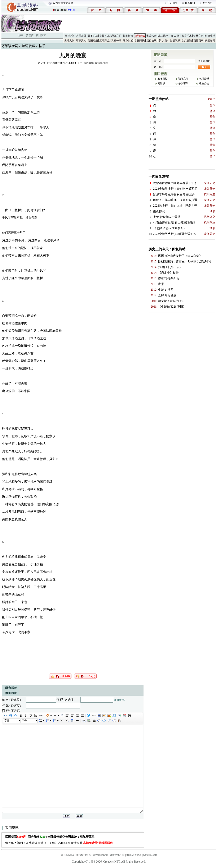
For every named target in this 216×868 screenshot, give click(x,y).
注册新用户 (120, 700)
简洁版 (161, 83)
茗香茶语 (81, 36)
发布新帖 (163, 79)
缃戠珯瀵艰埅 (134, 855)
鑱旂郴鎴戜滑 (100, 855)
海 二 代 (175, 36)
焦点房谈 (187, 41)
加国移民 (140, 41)
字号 (24, 721)
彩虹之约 (116, 36)
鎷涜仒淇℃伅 (117, 855)
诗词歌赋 (140, 36)
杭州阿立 (41, 35)
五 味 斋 (69, 36)
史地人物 (69, 41)
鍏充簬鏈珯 (67, 855)
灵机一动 (116, 41)
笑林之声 (198, 36)
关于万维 (207, 3)
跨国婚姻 (93, 41)
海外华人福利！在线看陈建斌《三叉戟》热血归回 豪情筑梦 (59, 843)
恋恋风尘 (105, 41)
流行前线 (151, 41)
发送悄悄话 (101, 63)
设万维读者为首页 (63, 3)
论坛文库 (183, 79)
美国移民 (210, 41)
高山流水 (163, 36)
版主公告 (204, 83)
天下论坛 (93, 36)
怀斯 (49, 63)
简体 (57, 10)
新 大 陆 (163, 41)
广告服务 (172, 3)
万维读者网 (10, 46)
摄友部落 (128, 36)
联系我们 (190, 3)
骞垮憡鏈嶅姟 (84, 855)
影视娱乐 (175, 41)
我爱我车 (198, 41)
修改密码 (183, 83)
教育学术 (187, 36)
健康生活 (210, 36)
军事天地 (81, 41)
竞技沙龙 (105, 36)
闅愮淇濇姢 (150, 855)
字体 (7, 721)
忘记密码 (204, 79)
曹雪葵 (30, 35)
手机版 (71, 10)
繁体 (63, 10)
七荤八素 (151, 36)
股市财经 (128, 41)
